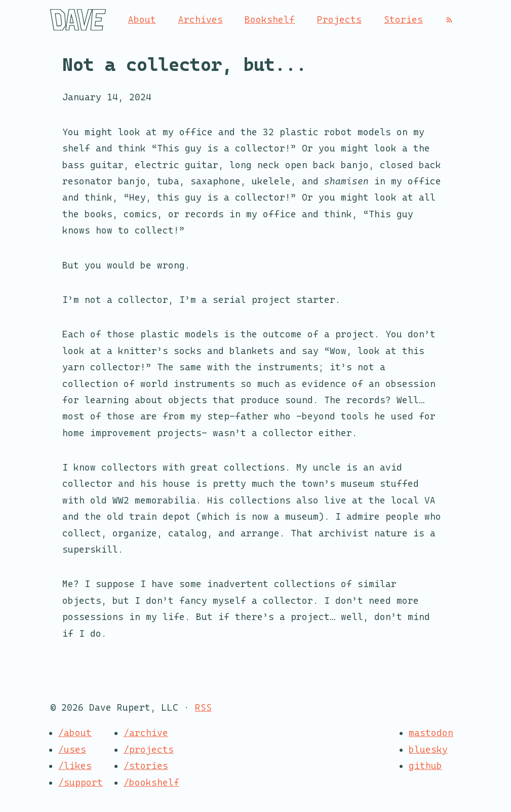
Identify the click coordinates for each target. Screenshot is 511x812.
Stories (403, 20)
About (142, 20)
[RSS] (449, 20)
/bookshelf (151, 782)
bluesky (428, 749)
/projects (149, 749)
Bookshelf (270, 20)
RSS (203, 707)
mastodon (431, 733)
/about (75, 733)
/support (81, 782)
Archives (201, 20)
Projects (339, 20)
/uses (72, 749)
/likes (75, 766)
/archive (146, 733)
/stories (146, 766)
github (425, 766)
